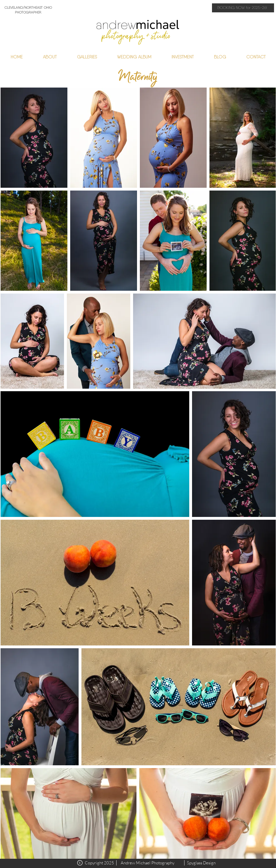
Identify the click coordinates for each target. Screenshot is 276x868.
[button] (87, 57)
